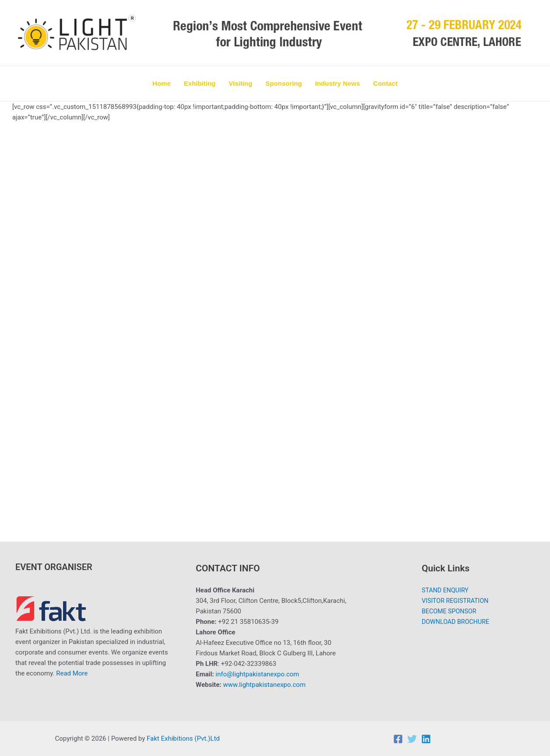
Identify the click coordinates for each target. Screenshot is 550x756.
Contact (385, 83)
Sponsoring (284, 83)
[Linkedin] (426, 739)
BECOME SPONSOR (449, 611)
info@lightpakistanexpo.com (257, 674)
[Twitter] (412, 739)
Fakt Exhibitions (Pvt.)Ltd (184, 738)
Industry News (338, 83)
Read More (72, 673)
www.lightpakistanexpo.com (264, 685)
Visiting (240, 83)
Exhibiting (200, 83)
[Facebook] (398, 739)
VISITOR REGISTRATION (455, 601)
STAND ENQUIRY (445, 590)
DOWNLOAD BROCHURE (455, 622)
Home (162, 83)
